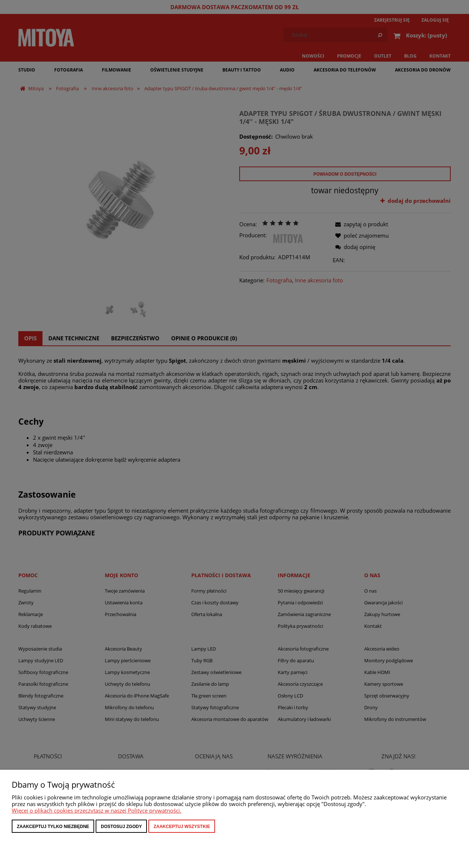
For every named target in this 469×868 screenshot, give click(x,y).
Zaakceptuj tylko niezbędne (53, 827)
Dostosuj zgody (121, 827)
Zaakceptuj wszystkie (182, 827)
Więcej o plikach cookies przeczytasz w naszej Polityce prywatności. (97, 810)
